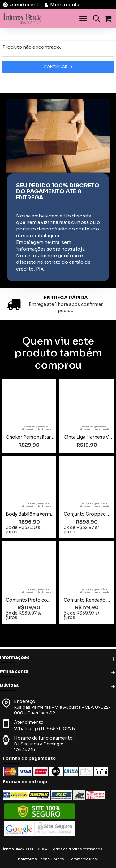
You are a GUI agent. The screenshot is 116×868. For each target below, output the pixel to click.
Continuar (56, 67)
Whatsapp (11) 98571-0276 (44, 729)
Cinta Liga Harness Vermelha (88, 437)
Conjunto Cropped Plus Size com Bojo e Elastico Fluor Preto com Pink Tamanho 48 (88, 514)
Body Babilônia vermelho (30, 514)
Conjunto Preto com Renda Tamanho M (30, 600)
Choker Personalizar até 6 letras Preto (30, 437)
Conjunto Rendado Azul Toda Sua (88, 600)
